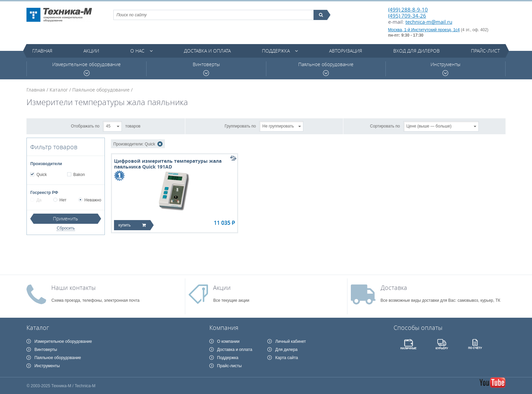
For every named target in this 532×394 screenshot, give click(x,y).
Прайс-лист (485, 51)
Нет (60, 200)
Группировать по (240, 126)
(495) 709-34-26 (407, 16)
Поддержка (276, 51)
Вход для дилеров (416, 51)
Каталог (59, 90)
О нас (137, 51)
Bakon (79, 175)
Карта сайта (287, 358)
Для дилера (286, 350)
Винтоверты (206, 69)
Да (36, 200)
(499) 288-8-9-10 (408, 9)
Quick (41, 175)
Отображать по (85, 126)
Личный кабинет (290, 341)
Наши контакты (73, 288)
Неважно (90, 200)
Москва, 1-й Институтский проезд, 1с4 (424, 30)
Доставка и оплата (207, 51)
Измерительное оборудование (87, 69)
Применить (65, 219)
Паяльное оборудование (326, 69)
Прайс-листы (230, 366)
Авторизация (346, 51)
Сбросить (66, 228)
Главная (42, 51)
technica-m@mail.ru (429, 22)
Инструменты (445, 69)
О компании (228, 341)
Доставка (394, 288)
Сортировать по (385, 126)
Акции (91, 51)
